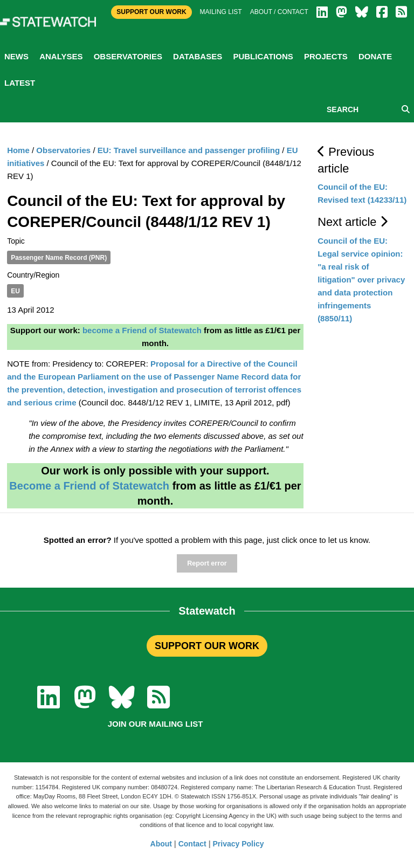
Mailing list (221, 12)
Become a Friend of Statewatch (89, 486)
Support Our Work (151, 12)
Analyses (61, 56)
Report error (207, 563)
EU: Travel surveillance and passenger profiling (189, 150)
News (16, 56)
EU (15, 291)
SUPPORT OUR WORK (207, 646)
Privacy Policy (239, 844)
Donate (375, 56)
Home (18, 150)
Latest (20, 83)
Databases (198, 56)
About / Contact (279, 12)
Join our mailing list (156, 724)
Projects (326, 56)
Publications (263, 56)
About (161, 844)
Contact (192, 844)
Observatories (128, 56)
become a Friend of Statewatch (142, 330)
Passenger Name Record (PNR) (59, 258)
